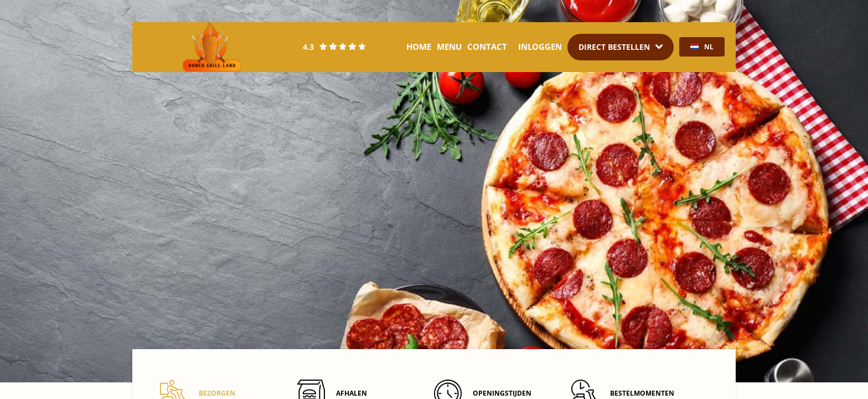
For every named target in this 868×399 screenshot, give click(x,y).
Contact (487, 47)
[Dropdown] (621, 47)
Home (419, 47)
